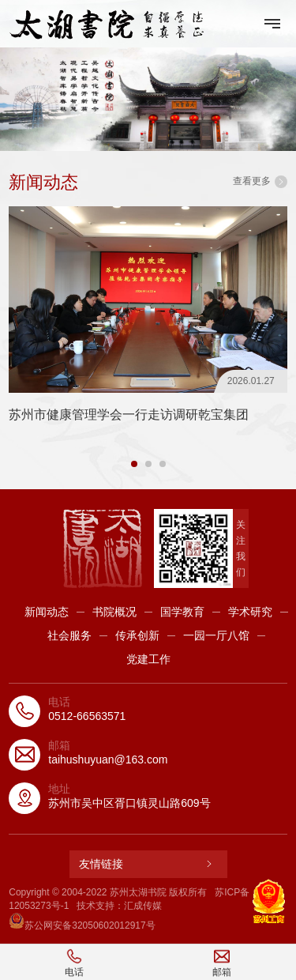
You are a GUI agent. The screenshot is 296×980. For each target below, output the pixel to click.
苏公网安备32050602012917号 (82, 925)
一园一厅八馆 (216, 635)
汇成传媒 (143, 906)
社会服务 (69, 635)
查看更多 (260, 182)
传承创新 (137, 635)
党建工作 (148, 659)
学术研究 (250, 612)
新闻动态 (47, 612)
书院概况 (114, 612)
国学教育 (182, 612)
